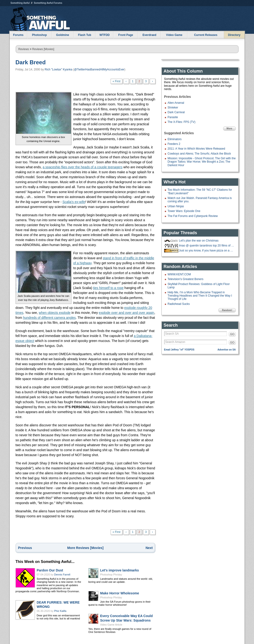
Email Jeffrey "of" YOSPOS (179, 350)
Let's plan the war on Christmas (199, 241)
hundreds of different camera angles (49, 318)
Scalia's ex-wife (74, 202)
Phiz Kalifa (60, 611)
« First (116, 81)
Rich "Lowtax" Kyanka (58, 69)
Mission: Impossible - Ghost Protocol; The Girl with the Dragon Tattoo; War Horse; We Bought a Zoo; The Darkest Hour (202, 162)
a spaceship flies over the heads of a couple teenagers (83, 167)
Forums (18, 35)
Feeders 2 (174, 144)
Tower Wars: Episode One (184, 211)
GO (232, 334)
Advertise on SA (227, 350)
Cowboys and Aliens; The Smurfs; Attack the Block (199, 154)
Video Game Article (111, 625)
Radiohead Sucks (179, 304)
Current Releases (206, 35)
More (229, 128)
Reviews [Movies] (43, 49)
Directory (234, 35)
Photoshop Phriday (111, 575)
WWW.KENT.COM (179, 274)
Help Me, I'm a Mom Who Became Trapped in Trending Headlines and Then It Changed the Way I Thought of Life (200, 296)
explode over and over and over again (127, 313)
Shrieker (173, 108)
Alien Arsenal (176, 103)
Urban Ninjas (176, 206)
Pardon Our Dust (50, 570)
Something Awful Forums (48, 3)
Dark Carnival (176, 112)
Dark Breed (31, 62)
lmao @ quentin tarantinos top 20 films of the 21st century (207, 246)
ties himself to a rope (108, 288)
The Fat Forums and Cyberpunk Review (193, 216)
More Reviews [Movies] (85, 548)
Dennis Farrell (62, 575)
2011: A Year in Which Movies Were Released (196, 149)
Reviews (24, 49)
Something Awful (20, 3)
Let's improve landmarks (120, 570)
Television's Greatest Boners (186, 279)
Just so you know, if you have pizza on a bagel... (207, 251)
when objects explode (55, 313)
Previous (25, 548)
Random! (227, 310)
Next (149, 548)
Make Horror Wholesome (120, 593)
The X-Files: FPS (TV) (182, 122)
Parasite (173, 117)
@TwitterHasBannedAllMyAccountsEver (99, 69)
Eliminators (175, 139)
